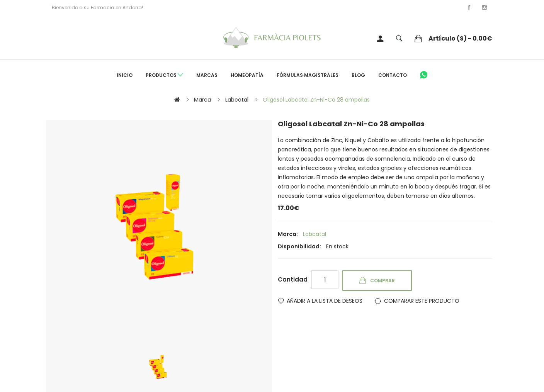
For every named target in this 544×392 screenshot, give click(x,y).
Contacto (393, 75)
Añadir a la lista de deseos (325, 301)
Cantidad (293, 279)
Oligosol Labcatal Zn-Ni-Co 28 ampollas (316, 100)
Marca (202, 100)
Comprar (382, 281)
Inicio (125, 75)
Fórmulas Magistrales (308, 75)
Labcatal (237, 100)
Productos (164, 75)
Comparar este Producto (422, 301)
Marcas (207, 75)
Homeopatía (247, 75)
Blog (358, 75)
